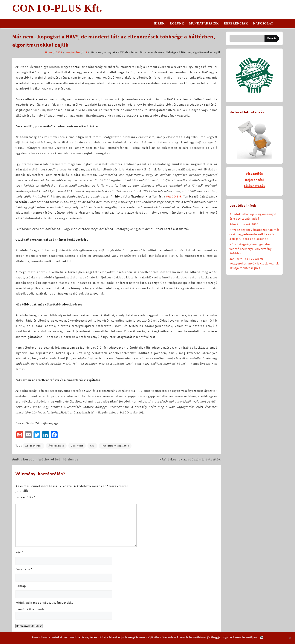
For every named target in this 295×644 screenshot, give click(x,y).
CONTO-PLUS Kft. (57, 8)
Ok (262, 637)
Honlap (21, 586)
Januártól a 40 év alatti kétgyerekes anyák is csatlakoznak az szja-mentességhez (254, 263)
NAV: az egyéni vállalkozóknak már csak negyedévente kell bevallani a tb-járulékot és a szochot (254, 234)
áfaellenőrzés (56, 446)
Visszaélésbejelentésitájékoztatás (254, 180)
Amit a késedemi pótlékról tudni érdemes (45, 459)
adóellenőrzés (33, 446)
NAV (92, 446)
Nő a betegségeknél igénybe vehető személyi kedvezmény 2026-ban (251, 249)
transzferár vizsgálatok (115, 446)
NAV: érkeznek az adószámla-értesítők (190, 459)
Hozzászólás (25, 497)
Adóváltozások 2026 (244, 224)
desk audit (77, 446)
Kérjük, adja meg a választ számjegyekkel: (45, 603)
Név (19, 552)
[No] (290, 638)
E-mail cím (24, 569)
